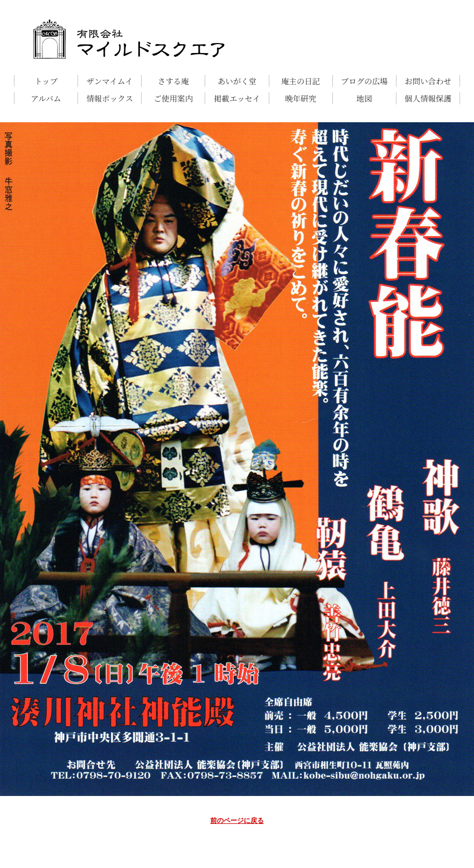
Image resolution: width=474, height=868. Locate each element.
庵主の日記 (301, 81)
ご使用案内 (173, 98)
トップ (46, 81)
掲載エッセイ (237, 98)
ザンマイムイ (110, 81)
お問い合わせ (428, 81)
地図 (364, 98)
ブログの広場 (364, 81)
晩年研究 (301, 98)
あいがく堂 (237, 81)
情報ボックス (110, 98)
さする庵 (173, 81)
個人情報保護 (428, 98)
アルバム (46, 98)
